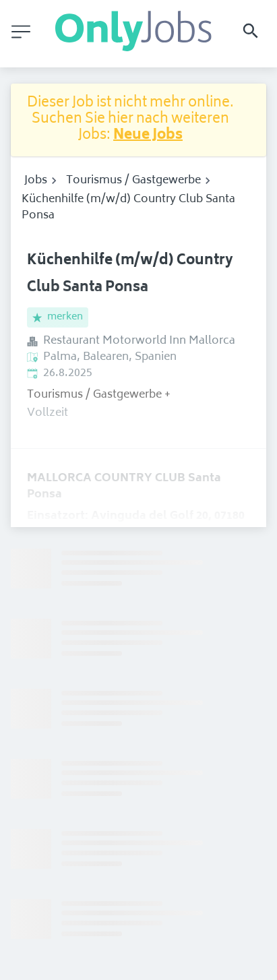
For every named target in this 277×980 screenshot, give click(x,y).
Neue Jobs (148, 136)
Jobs (36, 181)
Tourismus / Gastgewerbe (133, 181)
